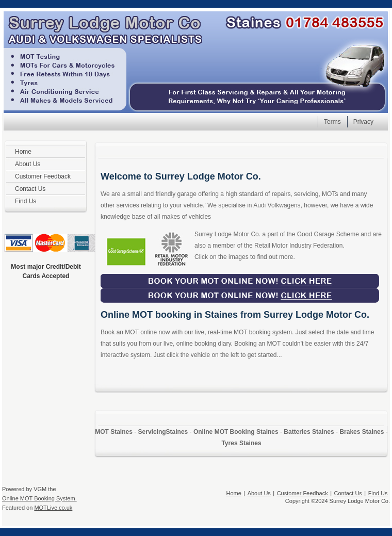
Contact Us (348, 493)
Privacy (363, 122)
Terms (332, 122)
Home (234, 493)
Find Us (378, 493)
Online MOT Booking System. (39, 498)
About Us (259, 493)
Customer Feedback (303, 493)
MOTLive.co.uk (53, 508)
